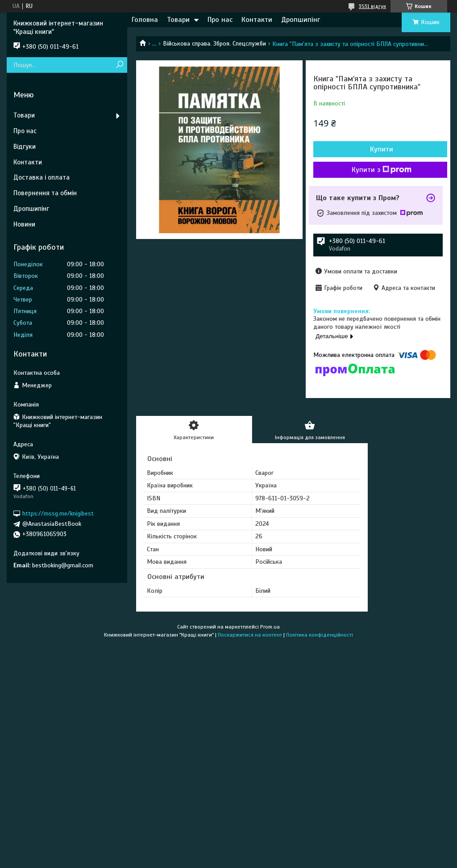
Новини (24, 224)
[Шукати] (119, 65)
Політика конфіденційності (320, 635)
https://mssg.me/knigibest (58, 514)
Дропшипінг (301, 20)
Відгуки (25, 147)
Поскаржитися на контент (250, 635)
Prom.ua (270, 627)
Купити (382, 149)
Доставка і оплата (42, 177)
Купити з (382, 170)
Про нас (220, 20)
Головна (145, 20)
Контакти (257, 20)
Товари (178, 20)
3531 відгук (372, 6)
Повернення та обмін (45, 193)
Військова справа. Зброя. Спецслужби (214, 44)
